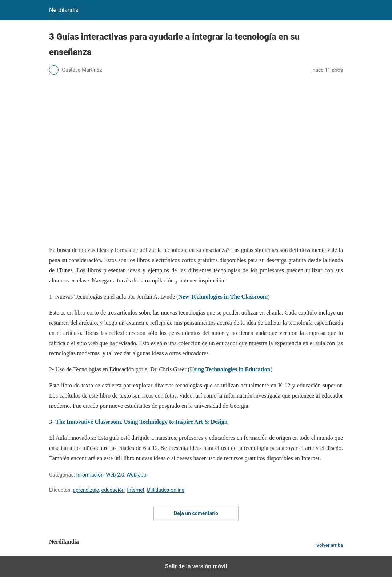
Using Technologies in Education (230, 369)
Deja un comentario (196, 513)
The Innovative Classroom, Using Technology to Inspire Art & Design (141, 422)
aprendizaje (86, 490)
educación (113, 490)
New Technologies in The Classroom (223, 297)
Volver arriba (330, 545)
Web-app (137, 475)
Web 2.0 (115, 475)
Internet (136, 490)
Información (90, 475)
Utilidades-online (165, 490)
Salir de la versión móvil (196, 566)
